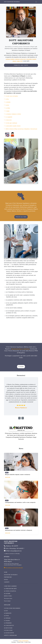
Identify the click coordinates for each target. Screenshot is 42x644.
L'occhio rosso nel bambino (11, 96)
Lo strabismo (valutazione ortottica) (12, 114)
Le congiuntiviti (8, 117)
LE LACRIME (7, 594)
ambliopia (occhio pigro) (21, 59)
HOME (6, 572)
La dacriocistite (9, 633)
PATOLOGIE (7, 605)
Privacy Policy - (21, 642)
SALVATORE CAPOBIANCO (11, 575)
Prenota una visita (21, 217)
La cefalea (7, 108)
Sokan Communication (24, 641)
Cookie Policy (27, 642)
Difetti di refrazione (10, 635)
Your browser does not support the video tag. (21, 330)
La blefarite (7, 102)
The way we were (8, 599)
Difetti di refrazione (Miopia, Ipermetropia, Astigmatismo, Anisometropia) (21, 129)
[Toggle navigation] (36, 2)
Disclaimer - (14, 642)
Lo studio (21, 367)
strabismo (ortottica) (10, 59)
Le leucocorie (8, 120)
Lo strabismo (8, 623)
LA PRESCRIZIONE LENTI (10, 589)
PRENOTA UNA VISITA (21, 65)
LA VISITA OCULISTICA (10, 591)
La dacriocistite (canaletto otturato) (12, 126)
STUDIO (6, 580)
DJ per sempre (7, 601)
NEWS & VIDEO (8, 596)
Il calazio (7, 111)
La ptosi (6, 105)
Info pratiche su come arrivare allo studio (13, 568)
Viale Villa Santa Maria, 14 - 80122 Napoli (20, 349)
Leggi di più (8, 477)
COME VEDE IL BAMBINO (10, 586)
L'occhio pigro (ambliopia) (11, 123)
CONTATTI (7, 582)
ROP (21, 61)
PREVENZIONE (8, 577)
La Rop (6, 99)
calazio (18, 61)
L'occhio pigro (8, 630)
